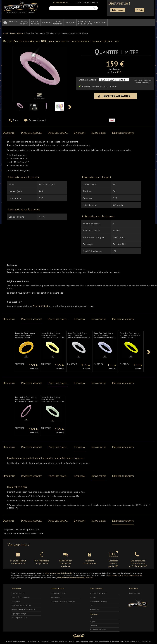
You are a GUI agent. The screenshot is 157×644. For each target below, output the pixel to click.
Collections (70, 23)
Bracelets (46, 23)
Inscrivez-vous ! (135, 593)
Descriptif (9, 133)
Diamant (93, 625)
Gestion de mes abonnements (23, 609)
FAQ (92, 605)
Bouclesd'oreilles (35, 23)
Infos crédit (99, 133)
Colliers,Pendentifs (57, 23)
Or (91, 617)
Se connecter (119, 10)
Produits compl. (58, 133)
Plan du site (95, 609)
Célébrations (100, 23)
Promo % (13, 21)
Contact (93, 597)
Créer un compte (18, 593)
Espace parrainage (19, 613)
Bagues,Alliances (24, 23)
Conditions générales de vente (63, 601)
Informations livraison (99, 601)
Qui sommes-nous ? (58, 593)
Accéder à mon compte (20, 597)
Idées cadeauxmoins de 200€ (85, 23)
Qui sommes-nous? (60, 3)
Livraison (80, 133)
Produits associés (32, 133)
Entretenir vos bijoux (98, 629)
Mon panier (16, 601)
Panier (141, 10)
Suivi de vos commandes (21, 605)
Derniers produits (123, 133)
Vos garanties (56, 597)
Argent (93, 621)
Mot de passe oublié (19, 617)
